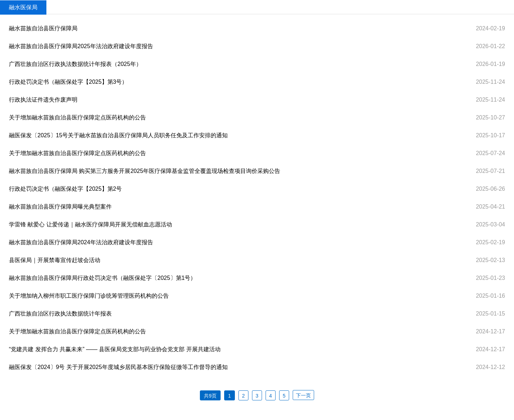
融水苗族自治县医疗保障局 (43, 28)
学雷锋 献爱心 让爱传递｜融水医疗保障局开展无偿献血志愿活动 (90, 224)
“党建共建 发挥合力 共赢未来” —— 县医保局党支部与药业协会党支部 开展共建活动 (115, 349)
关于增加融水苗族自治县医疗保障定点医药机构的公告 (77, 117)
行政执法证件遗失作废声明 (43, 100)
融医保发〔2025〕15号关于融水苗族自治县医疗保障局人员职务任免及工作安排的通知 (118, 135)
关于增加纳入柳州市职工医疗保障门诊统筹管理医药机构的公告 (89, 296)
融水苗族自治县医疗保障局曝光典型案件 (60, 207)
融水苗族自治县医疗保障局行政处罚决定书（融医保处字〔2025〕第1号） (103, 278)
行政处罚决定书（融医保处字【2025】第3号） (68, 82)
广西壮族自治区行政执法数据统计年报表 (60, 314)
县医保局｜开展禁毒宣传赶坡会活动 (55, 260)
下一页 (303, 395)
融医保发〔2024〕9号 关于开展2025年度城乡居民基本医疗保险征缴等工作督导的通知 (118, 367)
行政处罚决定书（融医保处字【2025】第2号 (65, 189)
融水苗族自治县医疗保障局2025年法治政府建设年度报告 (81, 46)
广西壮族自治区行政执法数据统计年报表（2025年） (75, 64)
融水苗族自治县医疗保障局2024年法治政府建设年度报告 (81, 242)
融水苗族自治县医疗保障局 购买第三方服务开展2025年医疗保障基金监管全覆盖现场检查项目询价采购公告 (145, 171)
